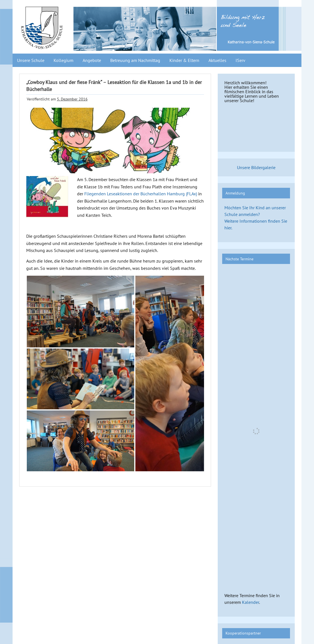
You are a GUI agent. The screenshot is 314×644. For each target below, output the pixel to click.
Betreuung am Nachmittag (135, 60)
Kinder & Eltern (184, 60)
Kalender (251, 602)
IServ (240, 60)
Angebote (92, 60)
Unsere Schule (31, 60)
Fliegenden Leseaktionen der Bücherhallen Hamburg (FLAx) (141, 194)
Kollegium (63, 60)
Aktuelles (217, 60)
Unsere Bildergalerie (256, 167)
